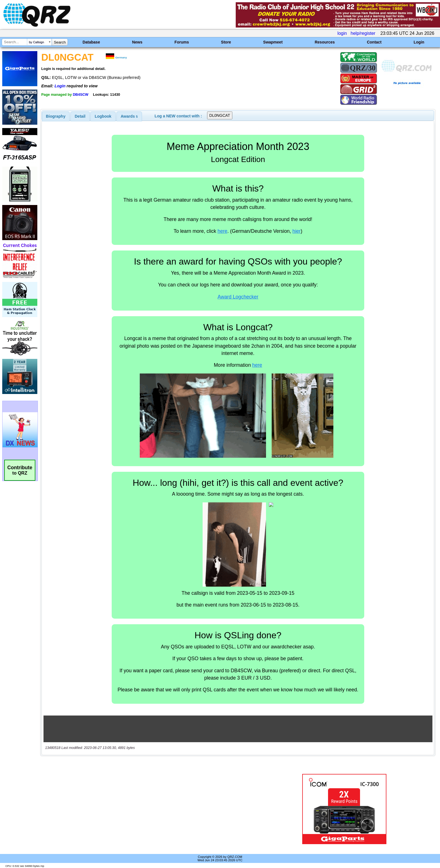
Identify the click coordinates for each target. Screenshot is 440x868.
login (342, 33)
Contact (374, 42)
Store (226, 42)
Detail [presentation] (80, 116)
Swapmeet (273, 42)
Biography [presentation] (56, 116)
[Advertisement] (151, 809)
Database (91, 42)
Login (419, 42)
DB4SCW (80, 94)
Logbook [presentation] (103, 116)
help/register (363, 33)
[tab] (56, 116)
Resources (325, 42)
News (137, 42)
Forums (182, 42)
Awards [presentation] (129, 116)
